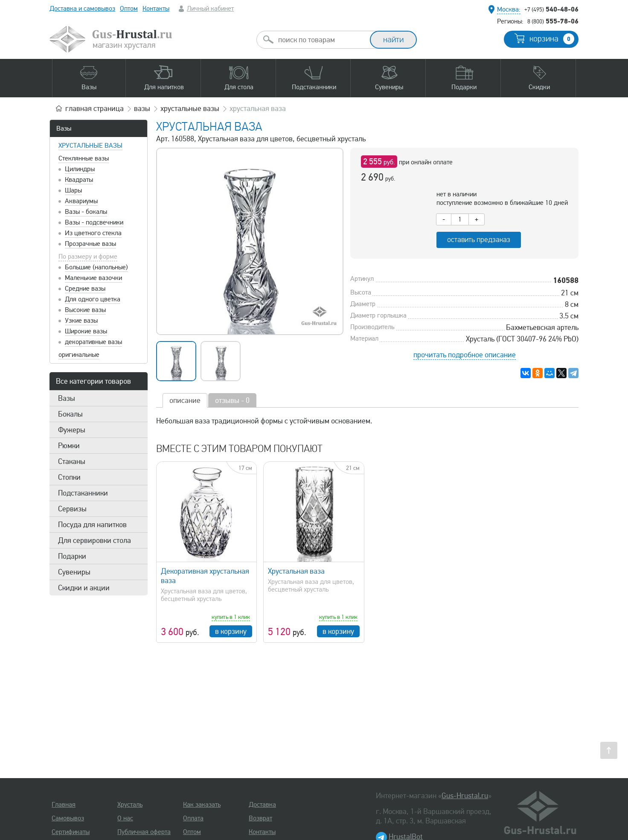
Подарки (72, 556)
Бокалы (70, 414)
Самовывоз (68, 818)
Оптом (129, 9)
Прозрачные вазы (90, 244)
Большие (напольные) (96, 267)
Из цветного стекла (93, 233)
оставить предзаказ (479, 240)
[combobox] (321, 40)
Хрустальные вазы (90, 146)
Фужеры (72, 430)
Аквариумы (81, 201)
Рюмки (69, 446)
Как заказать (202, 805)
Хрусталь (130, 805)
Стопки (69, 477)
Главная (64, 805)
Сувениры (74, 572)
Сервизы (72, 509)
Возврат (260, 818)
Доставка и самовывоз (82, 9)
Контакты (156, 9)
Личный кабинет (210, 9)
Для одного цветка (93, 299)
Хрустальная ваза (296, 571)
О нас (125, 818)
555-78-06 (553, 21)
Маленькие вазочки (93, 278)
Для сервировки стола (94, 540)
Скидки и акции (84, 588)
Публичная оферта (144, 832)
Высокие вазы (85, 310)
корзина (552, 39)
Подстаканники (83, 493)
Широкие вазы (86, 331)
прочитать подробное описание (465, 355)
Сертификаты (71, 832)
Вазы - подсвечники (94, 222)
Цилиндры (80, 169)
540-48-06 (551, 9)
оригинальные (79, 355)
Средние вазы (85, 289)
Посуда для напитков (92, 525)
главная (94, 108)
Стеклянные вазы (84, 158)
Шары (73, 190)
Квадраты (79, 180)
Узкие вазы (81, 321)
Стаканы (72, 461)
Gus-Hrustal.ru (465, 796)
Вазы (64, 128)
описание (185, 400)
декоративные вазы (93, 342)
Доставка (262, 805)
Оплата (193, 818)
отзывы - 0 (232, 400)
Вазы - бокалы (86, 212)
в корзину (231, 631)
